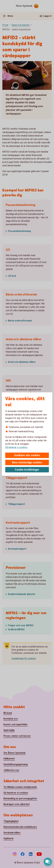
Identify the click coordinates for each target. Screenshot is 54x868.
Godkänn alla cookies (27, 455)
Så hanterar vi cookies (16, 447)
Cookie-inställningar (27, 470)
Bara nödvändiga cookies (27, 463)
